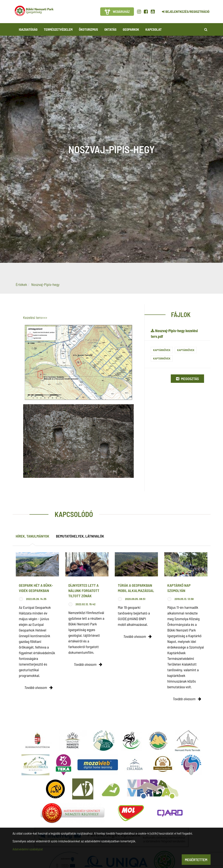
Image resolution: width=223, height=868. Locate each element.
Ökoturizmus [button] (89, 29)
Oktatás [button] (110, 29)
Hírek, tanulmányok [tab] (33, 536)
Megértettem (196, 860)
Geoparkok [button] (131, 29)
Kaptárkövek (162, 350)
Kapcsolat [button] (154, 29)
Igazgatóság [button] (28, 29)
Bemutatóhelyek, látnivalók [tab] (80, 536)
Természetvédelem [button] (58, 29)
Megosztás (187, 379)
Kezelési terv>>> (35, 317)
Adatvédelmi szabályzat (28, 849)
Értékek (21, 284)
